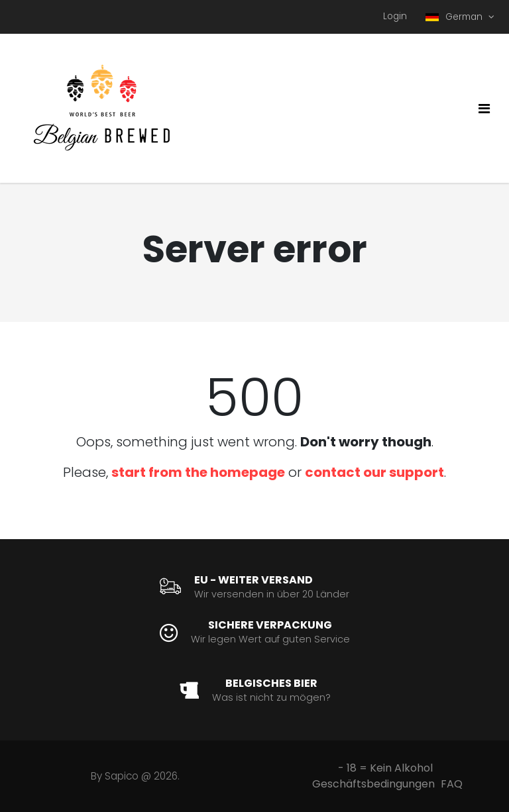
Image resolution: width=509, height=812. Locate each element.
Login (395, 16)
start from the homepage (198, 472)
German (455, 17)
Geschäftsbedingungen (373, 784)
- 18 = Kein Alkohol (385, 768)
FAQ (452, 784)
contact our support (374, 472)
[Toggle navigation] (484, 109)
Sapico (122, 776)
